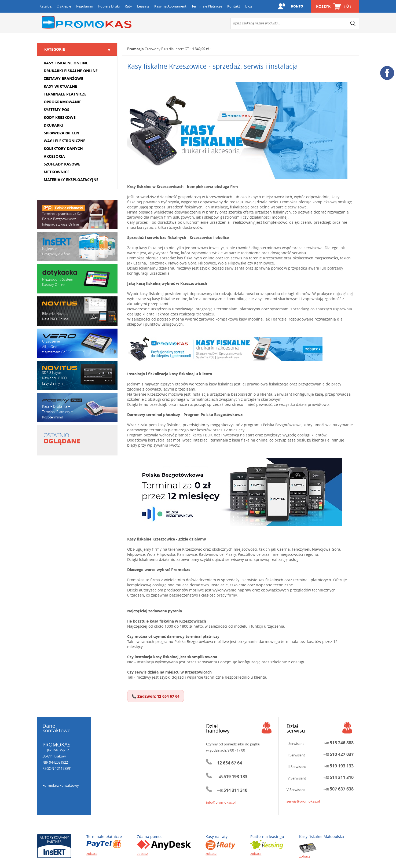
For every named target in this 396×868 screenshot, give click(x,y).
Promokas (87, 22)
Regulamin (85, 6)
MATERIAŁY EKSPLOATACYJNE (71, 180)
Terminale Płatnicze (207, 6)
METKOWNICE (57, 172)
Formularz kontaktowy (61, 785)
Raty (128, 6)
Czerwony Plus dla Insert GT (167, 49)
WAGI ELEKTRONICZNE (65, 141)
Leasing (143, 6)
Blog (249, 6)
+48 (232, 777)
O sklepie (64, 6)
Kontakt (234, 6)
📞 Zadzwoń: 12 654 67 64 (156, 696)
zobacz (92, 854)
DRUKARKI (53, 125)
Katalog (45, 6)
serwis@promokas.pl (303, 801)
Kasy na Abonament (170, 6)
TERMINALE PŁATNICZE (65, 94)
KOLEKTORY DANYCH (63, 148)
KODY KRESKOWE (60, 117)
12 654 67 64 (230, 763)
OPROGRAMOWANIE (63, 102)
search (353, 23)
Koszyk (333, 6)
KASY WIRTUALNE (60, 86)
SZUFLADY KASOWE (62, 164)
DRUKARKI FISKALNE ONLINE (71, 71)
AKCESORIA (54, 156)
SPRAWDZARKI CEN (61, 133)
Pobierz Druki (109, 6)
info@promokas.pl (221, 802)
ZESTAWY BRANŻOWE (63, 78)
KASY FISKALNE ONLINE (66, 63)
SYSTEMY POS (56, 110)
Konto (297, 6)
